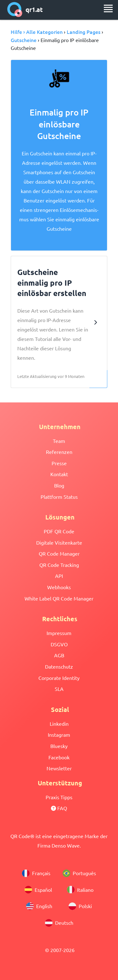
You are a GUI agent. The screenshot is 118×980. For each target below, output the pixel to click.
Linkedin (59, 724)
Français (36, 873)
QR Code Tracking (59, 565)
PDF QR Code (59, 531)
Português (79, 873)
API (59, 576)
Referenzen (59, 452)
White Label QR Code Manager (59, 598)
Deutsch (59, 923)
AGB (59, 655)
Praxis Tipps (59, 797)
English (39, 906)
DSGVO (59, 644)
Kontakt (59, 474)
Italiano (80, 890)
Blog (59, 485)
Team (59, 441)
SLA (59, 689)
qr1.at (25, 9)
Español (38, 890)
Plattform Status (59, 497)
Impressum (59, 633)
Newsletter (59, 768)
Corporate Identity (59, 678)
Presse (59, 463)
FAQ (59, 808)
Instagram (59, 735)
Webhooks (59, 587)
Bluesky (59, 746)
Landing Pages (84, 32)
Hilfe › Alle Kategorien (37, 32)
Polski (80, 906)
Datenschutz (59, 666)
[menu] (108, 8)
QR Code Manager (59, 553)
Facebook (59, 757)
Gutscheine (24, 40)
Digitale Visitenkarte (59, 542)
